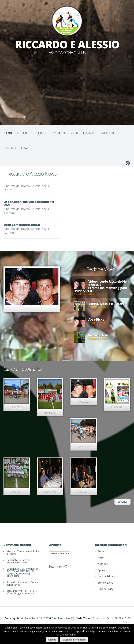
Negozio (89, 133)
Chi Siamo (23, 133)
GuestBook (108, 133)
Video (74, 133)
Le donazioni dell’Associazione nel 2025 (29, 203)
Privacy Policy (106, 589)
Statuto (102, 551)
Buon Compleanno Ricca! (22, 225)
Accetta (52, 640)
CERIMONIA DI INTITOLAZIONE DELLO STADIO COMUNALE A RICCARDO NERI (23, 572)
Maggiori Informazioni (74, 640)
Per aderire (59, 133)
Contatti (11, 148)
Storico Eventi (106, 583)
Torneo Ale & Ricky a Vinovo (23, 552)
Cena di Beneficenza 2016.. (18, 561)
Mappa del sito (106, 576)
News (25, 148)
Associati (103, 564)
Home (8, 133)
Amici (101, 558)
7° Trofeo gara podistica (20, 593)
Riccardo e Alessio (30, 186)
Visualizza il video (84, 294)
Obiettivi (40, 133)
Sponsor (103, 570)
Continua (122, 502)
